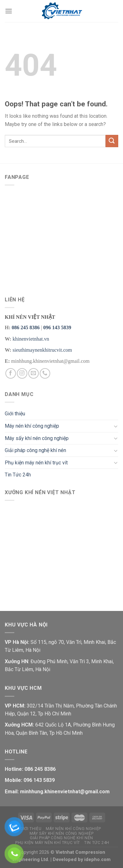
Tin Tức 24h (18, 475)
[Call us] (45, 373)
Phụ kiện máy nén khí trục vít (36, 463)
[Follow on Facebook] (11, 373)
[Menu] (9, 11)
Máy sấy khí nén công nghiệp (37, 438)
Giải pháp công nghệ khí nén (35, 450)
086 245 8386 (26, 327)
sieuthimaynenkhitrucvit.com (42, 350)
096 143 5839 (57, 327)
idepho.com (97, 860)
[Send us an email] (34, 373)
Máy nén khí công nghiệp (32, 426)
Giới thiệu (15, 414)
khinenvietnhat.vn (31, 339)
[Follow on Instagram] (22, 373)
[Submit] (112, 141)
